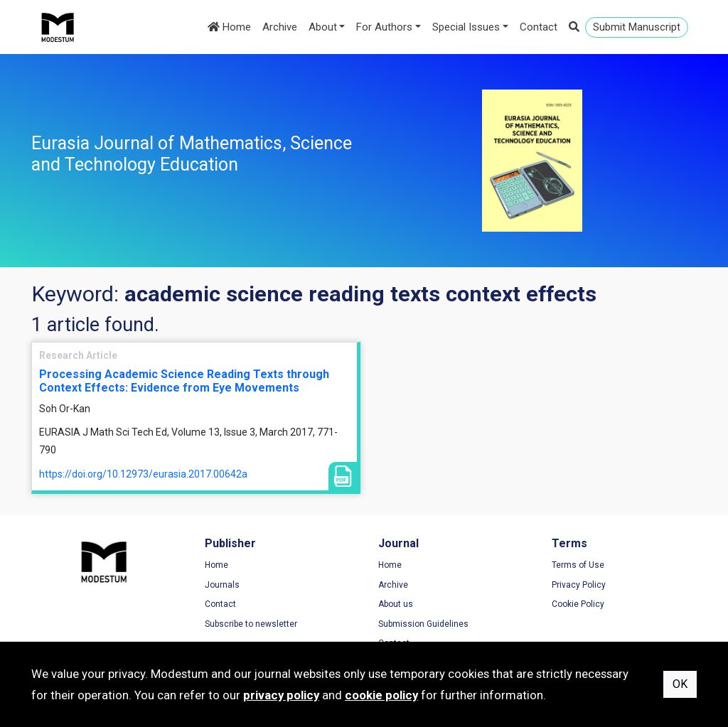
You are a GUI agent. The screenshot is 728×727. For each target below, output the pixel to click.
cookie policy (381, 695)
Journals (222, 585)
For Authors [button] (384, 27)
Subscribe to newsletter (251, 624)
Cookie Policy (578, 604)
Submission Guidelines (423, 624)
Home (229, 27)
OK (680, 684)
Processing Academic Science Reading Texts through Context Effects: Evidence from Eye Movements (184, 381)
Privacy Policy (579, 585)
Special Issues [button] (466, 27)
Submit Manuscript (637, 27)
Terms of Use (578, 565)
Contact (539, 27)
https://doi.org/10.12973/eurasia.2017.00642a (143, 474)
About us (396, 604)
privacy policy (281, 695)
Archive (280, 27)
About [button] (323, 27)
